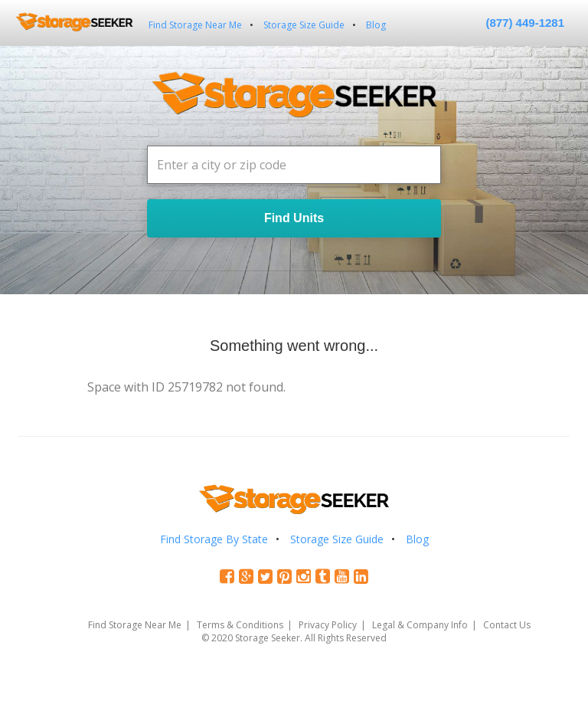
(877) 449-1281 (525, 23)
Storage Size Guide (304, 25)
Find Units (294, 218)
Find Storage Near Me (195, 25)
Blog (376, 25)
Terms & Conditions (240, 625)
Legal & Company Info (420, 625)
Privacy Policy (328, 625)
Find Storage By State (214, 539)
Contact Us (507, 625)
